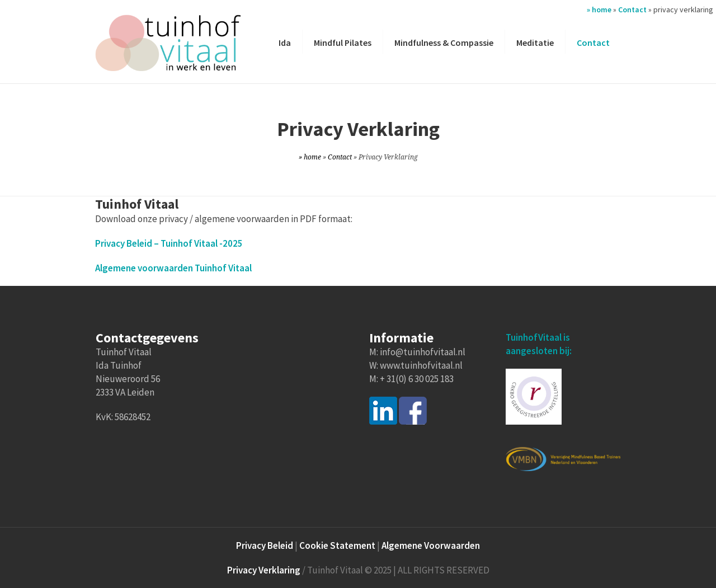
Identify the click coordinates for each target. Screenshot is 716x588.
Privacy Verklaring (264, 570)
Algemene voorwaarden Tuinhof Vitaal (173, 268)
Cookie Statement (337, 545)
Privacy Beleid (265, 545)
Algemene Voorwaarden (431, 545)
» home (599, 10)
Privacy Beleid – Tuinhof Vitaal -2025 (169, 243)
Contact (632, 10)
